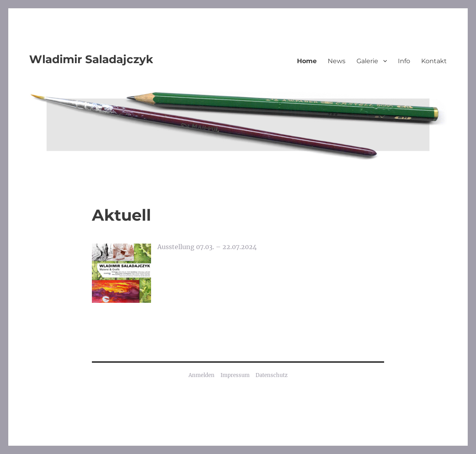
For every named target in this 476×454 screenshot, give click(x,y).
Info (404, 61)
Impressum (235, 375)
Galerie (367, 61)
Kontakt (434, 61)
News (337, 61)
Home (307, 61)
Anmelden (202, 375)
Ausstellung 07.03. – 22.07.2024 (207, 247)
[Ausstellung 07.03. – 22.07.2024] (121, 273)
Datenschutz (272, 375)
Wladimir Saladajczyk (91, 59)
